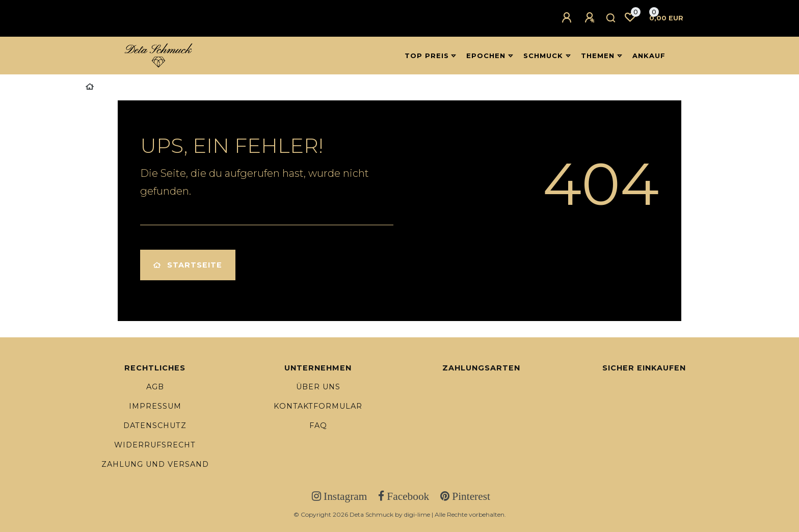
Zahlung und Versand (155, 464)
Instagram (344, 496)
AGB (155, 387)
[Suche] (611, 18)
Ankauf (649, 56)
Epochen (486, 56)
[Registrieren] (591, 18)
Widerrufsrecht (155, 445)
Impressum (155, 406)
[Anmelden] (568, 18)
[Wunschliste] (630, 17)
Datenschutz (155, 425)
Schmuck (543, 56)
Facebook (407, 496)
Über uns (318, 387)
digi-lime (417, 514)
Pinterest (470, 496)
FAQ (318, 425)
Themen (598, 56)
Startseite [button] (188, 265)
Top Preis (427, 56)
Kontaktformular (318, 406)
